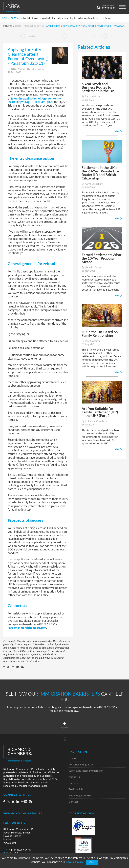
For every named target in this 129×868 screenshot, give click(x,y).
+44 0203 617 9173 (17, 850)
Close (92, 862)
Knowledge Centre (34, 26)
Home (18, 26)
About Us (74, 777)
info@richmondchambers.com (27, 628)
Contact (73, 802)
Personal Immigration (81, 765)
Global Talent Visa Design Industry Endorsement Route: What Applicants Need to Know (65, 18)
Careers (73, 783)
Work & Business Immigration (86, 771)
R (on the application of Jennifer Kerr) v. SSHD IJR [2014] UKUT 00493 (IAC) (35, 100)
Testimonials (76, 789)
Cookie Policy (74, 862)
